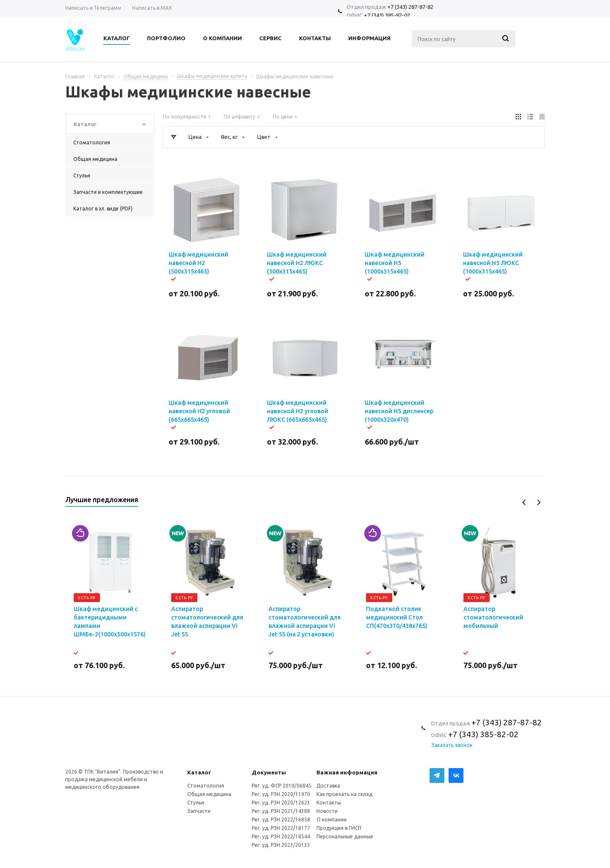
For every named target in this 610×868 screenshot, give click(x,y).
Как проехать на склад (344, 794)
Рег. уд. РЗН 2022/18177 (281, 828)
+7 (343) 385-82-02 (387, 15)
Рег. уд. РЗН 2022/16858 (281, 820)
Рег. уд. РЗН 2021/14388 (281, 811)
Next (539, 502)
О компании (331, 820)
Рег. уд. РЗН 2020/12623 (281, 803)
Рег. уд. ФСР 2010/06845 (281, 786)
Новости (327, 811)
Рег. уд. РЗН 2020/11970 (281, 794)
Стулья (196, 803)
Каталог (199, 772)
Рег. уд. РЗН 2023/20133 (281, 845)
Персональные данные (345, 836)
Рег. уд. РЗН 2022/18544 (281, 836)
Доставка (328, 786)
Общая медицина (209, 794)
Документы (269, 772)
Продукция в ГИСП (339, 828)
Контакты (329, 803)
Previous (524, 502)
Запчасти (199, 811)
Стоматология (206, 786)
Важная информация (347, 772)
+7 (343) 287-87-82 (410, 7)
